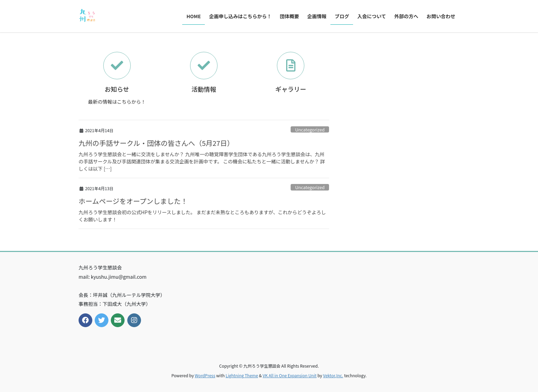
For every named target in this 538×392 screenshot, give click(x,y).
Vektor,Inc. (333, 375)
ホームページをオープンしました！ (133, 201)
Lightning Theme (242, 375)
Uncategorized (310, 130)
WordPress (205, 375)
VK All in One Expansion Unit (290, 375)
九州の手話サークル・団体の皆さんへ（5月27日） (156, 143)
